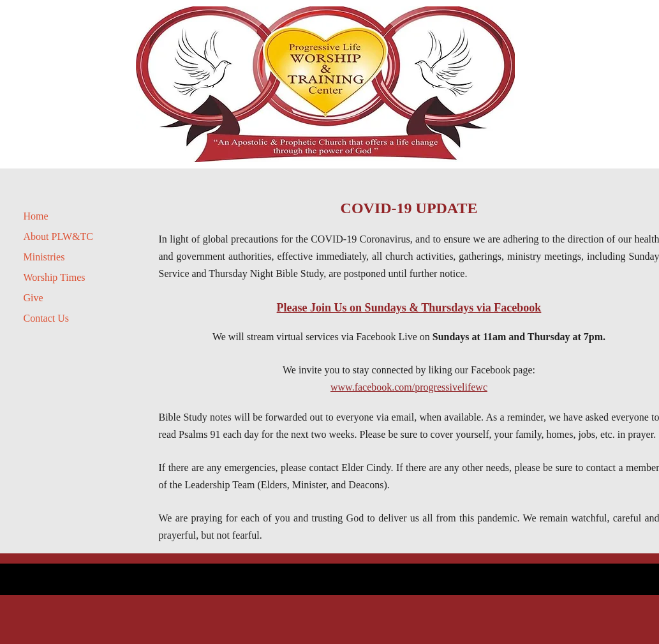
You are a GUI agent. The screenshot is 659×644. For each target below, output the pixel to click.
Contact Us (47, 318)
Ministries (44, 257)
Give (33, 298)
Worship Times (55, 277)
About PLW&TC (58, 236)
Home (36, 216)
